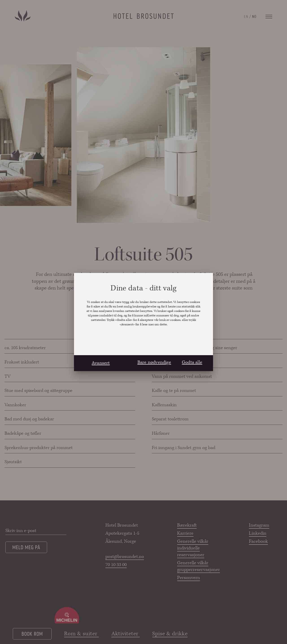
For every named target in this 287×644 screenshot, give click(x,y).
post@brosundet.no (124, 557)
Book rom (32, 633)
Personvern (189, 578)
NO (254, 16)
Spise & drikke (170, 634)
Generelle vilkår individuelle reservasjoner (193, 548)
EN (246, 16)
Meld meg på (26, 547)
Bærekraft (187, 525)
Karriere (185, 533)
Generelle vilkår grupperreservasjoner (196, 566)
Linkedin (258, 533)
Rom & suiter (82, 634)
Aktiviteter (126, 634)
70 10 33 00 (116, 565)
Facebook (258, 541)
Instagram (259, 525)
